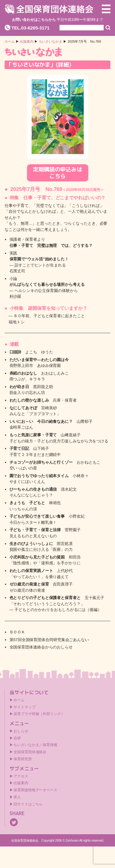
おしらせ (21, 731)
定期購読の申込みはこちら (57, 173)
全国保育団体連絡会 (30, 752)
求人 (17, 797)
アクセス (21, 776)
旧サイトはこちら (28, 804)
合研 (17, 738)
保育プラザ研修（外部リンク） (39, 714)
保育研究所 (23, 759)
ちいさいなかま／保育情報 (35, 745)
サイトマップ (24, 707)
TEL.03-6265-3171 (30, 28)
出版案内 (21, 783)
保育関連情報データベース (35, 790)
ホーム (10, 42)
